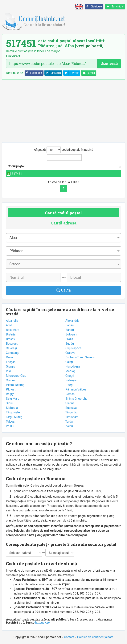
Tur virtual (115, 7)
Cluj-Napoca (73, 348)
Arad (9, 325)
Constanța (13, 353)
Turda (69, 422)
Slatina (70, 403)
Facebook (33, 73)
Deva (9, 357)
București (12, 344)
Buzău (70, 344)
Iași (8, 371)
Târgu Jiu (71, 412)
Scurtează (109, 63)
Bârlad (70, 330)
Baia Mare (13, 330)
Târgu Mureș (14, 417)
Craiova (70, 353)
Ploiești (11, 389)
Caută (64, 290)
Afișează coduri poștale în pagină (64, 150)
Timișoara (72, 417)
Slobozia (12, 408)
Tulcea (10, 422)
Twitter (71, 73)
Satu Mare (13, 399)
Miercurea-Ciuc (16, 376)
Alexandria (72, 321)
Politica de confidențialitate (95, 637)
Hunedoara (73, 367)
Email (88, 73)
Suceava (71, 408)
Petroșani (72, 380)
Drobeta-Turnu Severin (80, 357)
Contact (69, 637)
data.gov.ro (42, 623)
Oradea (11, 380)
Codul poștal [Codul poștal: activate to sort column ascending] (16, 166)
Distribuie (93, 7)
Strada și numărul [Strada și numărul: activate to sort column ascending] (45, 166)
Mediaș (70, 371)
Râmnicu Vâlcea (76, 389)
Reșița (10, 394)
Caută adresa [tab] (64, 223)
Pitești (70, 385)
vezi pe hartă (89, 46)
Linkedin (53, 73)
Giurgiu (10, 367)
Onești (70, 376)
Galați (69, 362)
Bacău (70, 325)
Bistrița (11, 334)
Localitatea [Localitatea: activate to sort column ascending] (74, 166)
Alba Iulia (12, 321)
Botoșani (71, 334)
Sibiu (9, 403)
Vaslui (10, 426)
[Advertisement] (63, 111)
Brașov (10, 339)
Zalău (69, 426)
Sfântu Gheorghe (76, 399)
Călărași (11, 348)
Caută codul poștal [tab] (63, 213)
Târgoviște (13, 412)
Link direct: (13, 56)
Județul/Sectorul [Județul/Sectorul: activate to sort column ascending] (101, 166)
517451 (13, 174)
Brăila (69, 339)
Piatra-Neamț (15, 385)
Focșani (11, 362)
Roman (70, 394)
